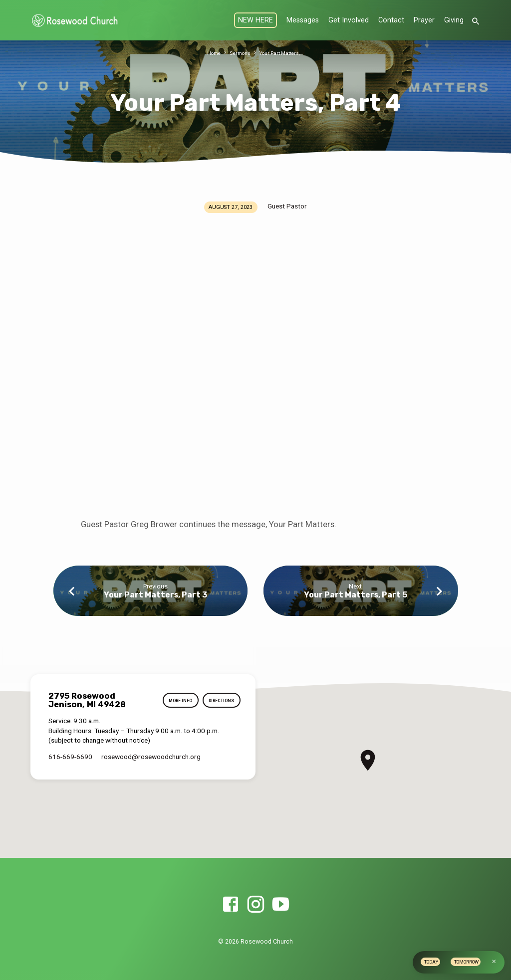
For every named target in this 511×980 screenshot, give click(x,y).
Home (210, 53)
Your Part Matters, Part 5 (356, 595)
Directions (219, 700)
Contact (391, 20)
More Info (174, 700)
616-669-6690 (70, 757)
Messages (303, 20)
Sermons (239, 53)
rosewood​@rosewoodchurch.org (151, 757)
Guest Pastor (287, 206)
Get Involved (349, 20)
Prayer (424, 20)
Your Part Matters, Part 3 (155, 595)
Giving (454, 20)
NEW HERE (255, 20)
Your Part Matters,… (283, 53)
